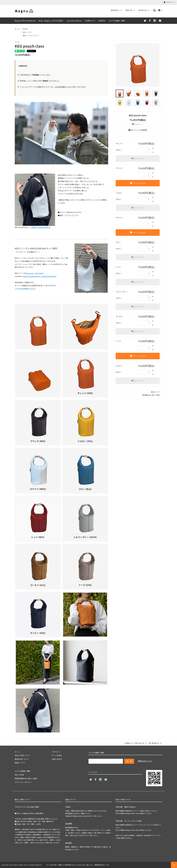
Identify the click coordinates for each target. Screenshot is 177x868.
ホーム (17, 29)
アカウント (169, 2)
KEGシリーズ (27, 32)
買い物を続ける (156, 743)
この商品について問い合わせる (135, 743)
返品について (155, 392)
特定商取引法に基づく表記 (151, 395)
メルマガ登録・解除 (117, 21)
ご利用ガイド (90, 21)
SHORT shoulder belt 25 (40, 227)
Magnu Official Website (25, 21)
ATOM (22, 775)
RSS (16, 775)
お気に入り (138, 124)
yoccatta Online (74, 21)
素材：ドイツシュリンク (31, 35)
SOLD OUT (138, 158)
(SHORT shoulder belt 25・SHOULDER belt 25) (39, 276)
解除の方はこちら (145, 761)
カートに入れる (138, 183)
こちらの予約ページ (62, 87)
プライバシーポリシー (23, 782)
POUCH (25, 29)
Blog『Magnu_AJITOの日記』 (52, 21)
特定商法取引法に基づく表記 (26, 778)
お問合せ (102, 21)
